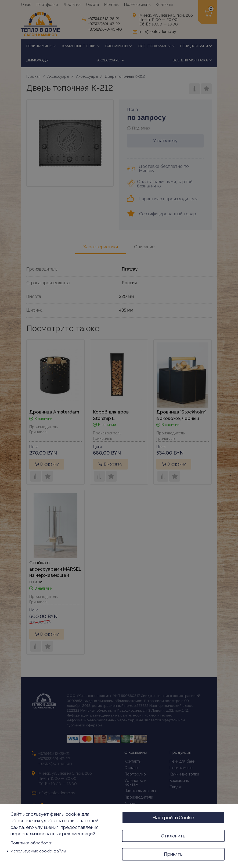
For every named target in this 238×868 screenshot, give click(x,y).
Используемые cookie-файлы (38, 850)
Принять (173, 854)
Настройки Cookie (173, 817)
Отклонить (173, 835)
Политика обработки (31, 842)
